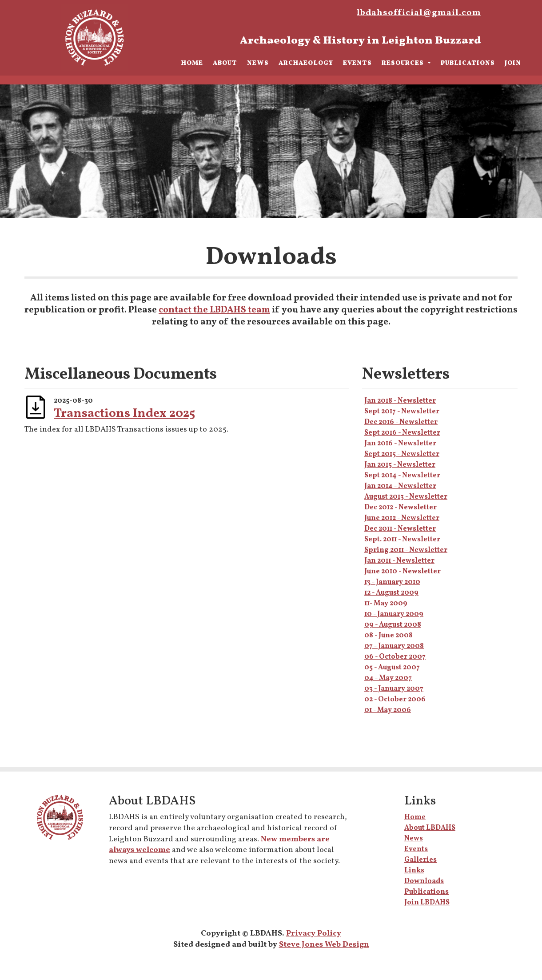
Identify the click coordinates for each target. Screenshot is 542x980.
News (258, 63)
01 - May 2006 (388, 710)
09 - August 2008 (393, 625)
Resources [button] (404, 63)
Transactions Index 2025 (124, 414)
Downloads (424, 881)
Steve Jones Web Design (324, 945)
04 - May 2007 (388, 678)
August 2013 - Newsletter (406, 497)
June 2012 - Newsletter (402, 518)
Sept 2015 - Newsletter (402, 454)
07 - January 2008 (394, 646)
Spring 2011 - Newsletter (406, 550)
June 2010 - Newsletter (403, 572)
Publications (468, 63)
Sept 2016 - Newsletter (402, 433)
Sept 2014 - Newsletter (402, 476)
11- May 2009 (386, 604)
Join (513, 63)
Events (357, 63)
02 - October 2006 (395, 700)
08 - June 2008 (389, 636)
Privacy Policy (314, 934)
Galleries (420, 860)
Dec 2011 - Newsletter (400, 529)
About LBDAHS (430, 828)
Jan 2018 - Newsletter (400, 401)
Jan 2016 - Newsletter (400, 444)
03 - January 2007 (394, 689)
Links (414, 871)
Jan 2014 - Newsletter (400, 486)
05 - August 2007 (392, 668)
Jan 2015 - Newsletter (400, 465)
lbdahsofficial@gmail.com (419, 13)
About (225, 63)
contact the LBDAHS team (214, 310)
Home (192, 63)
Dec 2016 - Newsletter (401, 422)
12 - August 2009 (391, 593)
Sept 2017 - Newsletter (402, 412)
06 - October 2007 (395, 657)
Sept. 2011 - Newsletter (402, 540)
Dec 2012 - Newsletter (401, 508)
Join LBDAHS (427, 903)
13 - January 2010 (392, 582)
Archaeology (306, 63)
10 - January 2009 (394, 614)
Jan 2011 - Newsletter (399, 561)
